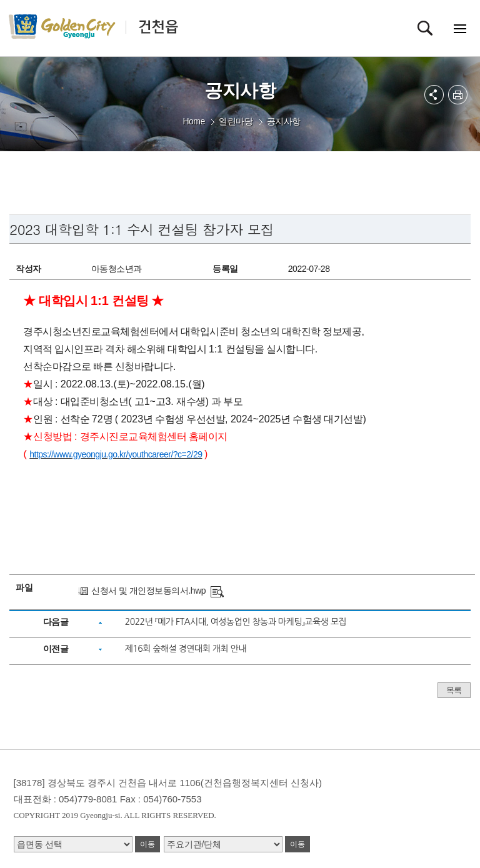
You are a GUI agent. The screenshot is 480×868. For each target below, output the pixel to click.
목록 (454, 690)
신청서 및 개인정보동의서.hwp (148, 591)
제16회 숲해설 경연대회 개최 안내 (186, 649)
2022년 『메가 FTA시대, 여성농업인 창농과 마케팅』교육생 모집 (236, 622)
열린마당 (236, 121)
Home (193, 121)
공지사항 (284, 121)
